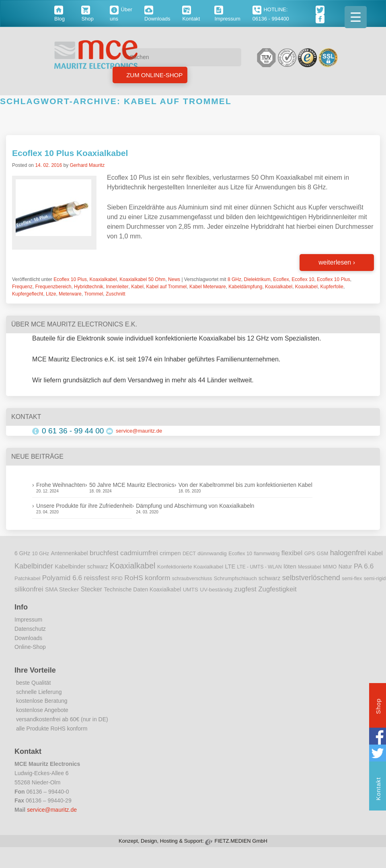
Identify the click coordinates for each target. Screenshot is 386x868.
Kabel (137, 287)
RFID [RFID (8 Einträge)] (117, 579)
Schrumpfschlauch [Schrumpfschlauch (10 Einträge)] (235, 578)
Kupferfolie (332, 287)
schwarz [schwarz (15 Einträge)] (269, 578)
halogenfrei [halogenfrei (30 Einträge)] (348, 553)
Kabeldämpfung (245, 287)
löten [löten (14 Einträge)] (290, 566)
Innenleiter (117, 287)
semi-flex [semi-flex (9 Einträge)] (352, 579)
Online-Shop (30, 647)
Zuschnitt (116, 294)
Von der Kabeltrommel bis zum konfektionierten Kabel (245, 485)
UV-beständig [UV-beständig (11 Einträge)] (216, 590)
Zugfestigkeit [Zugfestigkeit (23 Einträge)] (277, 589)
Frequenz (22, 287)
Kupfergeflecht (28, 294)
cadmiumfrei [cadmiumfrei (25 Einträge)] (139, 553)
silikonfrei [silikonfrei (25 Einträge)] (29, 589)
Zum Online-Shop (154, 75)
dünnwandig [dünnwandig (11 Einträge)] (212, 553)
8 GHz (234, 279)
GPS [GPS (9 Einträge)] (310, 554)
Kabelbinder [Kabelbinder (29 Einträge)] (34, 566)
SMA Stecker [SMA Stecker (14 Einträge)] (62, 589)
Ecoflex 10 (303, 279)
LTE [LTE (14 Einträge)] (230, 566)
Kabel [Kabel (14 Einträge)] (375, 553)
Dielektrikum (257, 279)
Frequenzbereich (53, 287)
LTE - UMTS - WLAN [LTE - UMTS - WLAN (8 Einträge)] (260, 567)
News (174, 279)
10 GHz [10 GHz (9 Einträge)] (41, 554)
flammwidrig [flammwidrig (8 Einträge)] (267, 554)
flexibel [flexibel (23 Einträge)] (292, 553)
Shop (378, 707)
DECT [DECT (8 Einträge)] (189, 554)
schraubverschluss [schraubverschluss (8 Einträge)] (192, 579)
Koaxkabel (306, 287)
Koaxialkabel (103, 279)
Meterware (70, 294)
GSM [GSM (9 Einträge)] (323, 554)
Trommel (93, 294)
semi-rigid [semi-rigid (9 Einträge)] (375, 579)
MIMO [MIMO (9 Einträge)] (330, 567)
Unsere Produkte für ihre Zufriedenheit (84, 506)
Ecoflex (281, 279)
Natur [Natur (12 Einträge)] (345, 567)
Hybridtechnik (89, 287)
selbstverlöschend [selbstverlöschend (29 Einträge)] (311, 578)
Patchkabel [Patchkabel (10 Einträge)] (27, 578)
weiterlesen (337, 262)
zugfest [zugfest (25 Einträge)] (245, 589)
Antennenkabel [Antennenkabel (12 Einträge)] (70, 553)
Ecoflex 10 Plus (70, 279)
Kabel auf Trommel (167, 287)
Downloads (28, 638)
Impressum (28, 620)
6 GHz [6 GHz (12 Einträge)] (22, 553)
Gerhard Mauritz (87, 165)
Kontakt (378, 790)
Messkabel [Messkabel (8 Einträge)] (309, 567)
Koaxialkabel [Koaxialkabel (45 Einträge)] (132, 566)
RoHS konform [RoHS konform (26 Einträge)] (147, 578)
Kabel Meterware (208, 287)
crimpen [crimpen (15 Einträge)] (170, 553)
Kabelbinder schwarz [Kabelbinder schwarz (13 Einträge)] (81, 566)
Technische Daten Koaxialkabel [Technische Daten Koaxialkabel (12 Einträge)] (142, 590)
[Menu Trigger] (356, 17)
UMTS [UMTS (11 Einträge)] (191, 590)
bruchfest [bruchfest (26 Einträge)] (104, 553)
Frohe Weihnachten (61, 485)
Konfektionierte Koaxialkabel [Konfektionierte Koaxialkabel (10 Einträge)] (190, 567)
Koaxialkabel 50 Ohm (142, 279)
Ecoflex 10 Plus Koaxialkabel (70, 153)
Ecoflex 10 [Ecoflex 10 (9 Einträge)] (240, 554)
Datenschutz (30, 629)
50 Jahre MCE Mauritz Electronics (132, 485)
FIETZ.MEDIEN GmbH (241, 841)
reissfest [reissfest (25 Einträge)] (97, 578)
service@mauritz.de (139, 431)
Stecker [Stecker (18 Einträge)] (91, 589)
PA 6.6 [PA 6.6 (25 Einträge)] (364, 566)
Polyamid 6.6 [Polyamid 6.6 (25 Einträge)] (62, 578)
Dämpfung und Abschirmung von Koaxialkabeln (195, 506)
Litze (51, 294)
